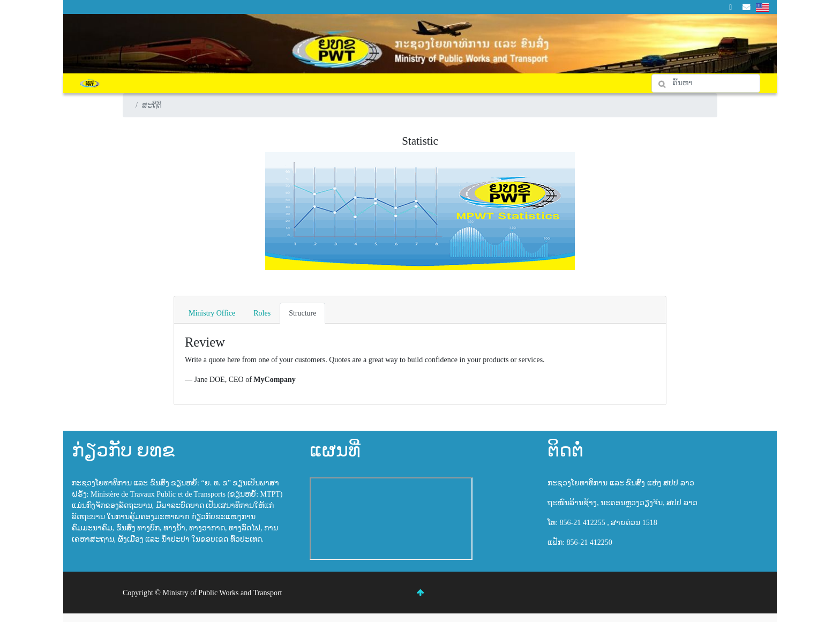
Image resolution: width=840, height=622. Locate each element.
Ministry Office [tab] (212, 313)
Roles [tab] (262, 313)
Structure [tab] (302, 313)
